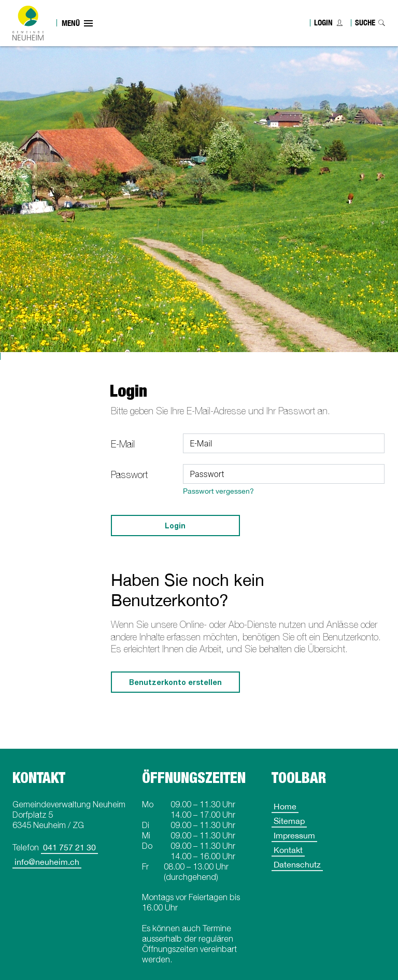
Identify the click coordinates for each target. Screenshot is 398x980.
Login (323, 23)
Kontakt (288, 850)
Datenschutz (297, 864)
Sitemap (289, 821)
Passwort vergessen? (218, 491)
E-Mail (123, 444)
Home (285, 806)
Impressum (294, 835)
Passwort (129, 475)
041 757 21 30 (69, 847)
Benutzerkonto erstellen (175, 682)
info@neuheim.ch (47, 862)
